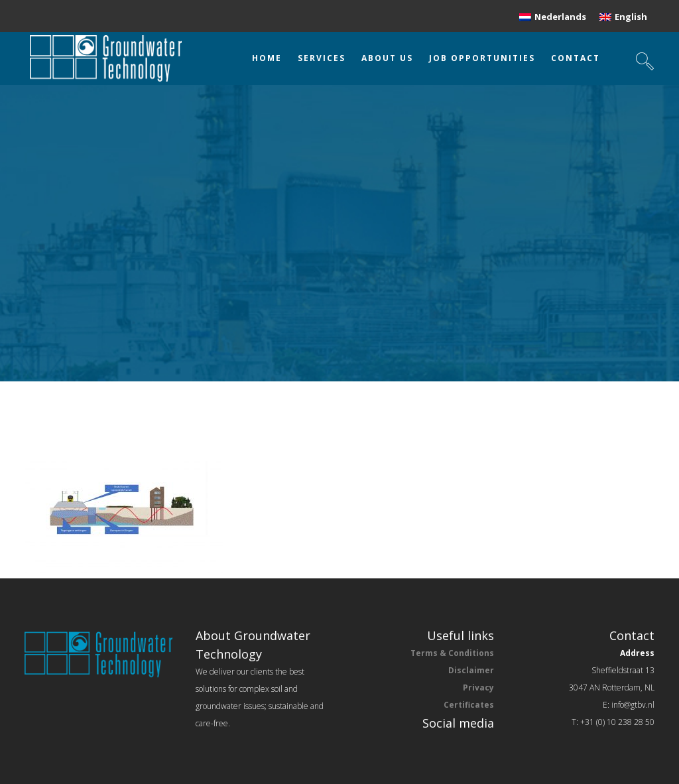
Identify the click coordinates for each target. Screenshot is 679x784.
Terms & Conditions (452, 653)
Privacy (478, 687)
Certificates (469, 705)
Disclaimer (471, 670)
